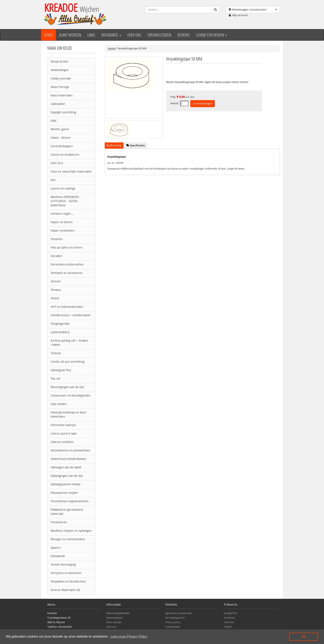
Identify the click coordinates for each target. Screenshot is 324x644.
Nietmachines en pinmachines (70, 451)
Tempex (56, 290)
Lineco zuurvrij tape (64, 434)
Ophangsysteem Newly (66, 485)
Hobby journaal (61, 79)
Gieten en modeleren (65, 155)
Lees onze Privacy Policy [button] (129, 636)
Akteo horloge (60, 87)
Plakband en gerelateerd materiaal (67, 512)
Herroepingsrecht (175, 618)
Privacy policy (173, 622)
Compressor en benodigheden (70, 396)
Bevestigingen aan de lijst (67, 387)
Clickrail (56, 353)
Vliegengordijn (60, 324)
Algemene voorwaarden (178, 613)
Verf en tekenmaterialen (67, 307)
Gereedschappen (62, 146)
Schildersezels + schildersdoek (70, 315)
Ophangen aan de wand (66, 468)
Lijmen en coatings (63, 189)
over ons (134, 35)
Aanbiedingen (60, 70)
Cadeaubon (58, 104)
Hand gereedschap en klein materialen (68, 415)
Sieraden (56, 256)
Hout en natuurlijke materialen (71, 172)
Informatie (111, 35)
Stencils (56, 282)
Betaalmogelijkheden (118, 613)
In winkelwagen (203, 104)
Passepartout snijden (64, 493)
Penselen (57, 239)
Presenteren (59, 523)
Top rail (55, 379)
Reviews (184, 35)
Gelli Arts (57, 163)
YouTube (229, 622)
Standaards (58, 556)
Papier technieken (63, 231)
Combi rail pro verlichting (67, 362)
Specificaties (136, 146)
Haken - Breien (61, 138)
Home (49, 35)
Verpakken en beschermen (68, 582)
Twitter (228, 627)
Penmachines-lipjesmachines (70, 501)
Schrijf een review (211, 35)
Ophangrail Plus (61, 370)
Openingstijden (159, 35)
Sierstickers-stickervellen (67, 265)
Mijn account (240, 15)
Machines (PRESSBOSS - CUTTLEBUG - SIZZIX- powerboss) (66, 201)
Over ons (111, 627)
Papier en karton (62, 222)
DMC (54, 121)
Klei (53, 180)
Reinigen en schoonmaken (68, 539)
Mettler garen (60, 130)
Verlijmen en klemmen (66, 573)
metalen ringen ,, (62, 214)
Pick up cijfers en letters (67, 248)
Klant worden (70, 35)
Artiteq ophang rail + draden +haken (69, 343)
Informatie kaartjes (63, 425)
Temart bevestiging (63, 565)
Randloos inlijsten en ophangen (71, 531)
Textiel (55, 299)
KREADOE (72, 8)
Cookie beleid (172, 627)
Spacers (56, 548)
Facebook (229, 618)
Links (91, 35)
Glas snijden (59, 404)
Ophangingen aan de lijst (67, 476)
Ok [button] (304, 637)
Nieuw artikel (59, 62)
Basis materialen (62, 96)
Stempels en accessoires (67, 273)
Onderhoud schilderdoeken (68, 459)
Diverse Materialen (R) (65, 590)
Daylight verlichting (63, 113)
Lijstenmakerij (60, 332)
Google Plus (230, 613)
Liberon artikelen (62, 442)
